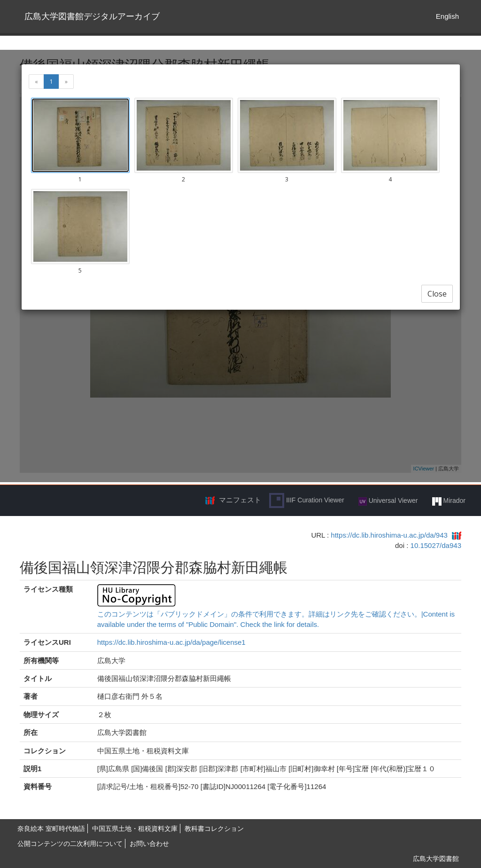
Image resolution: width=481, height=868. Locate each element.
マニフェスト (240, 500)
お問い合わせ (149, 844)
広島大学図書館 (436, 859)
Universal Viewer (388, 501)
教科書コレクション (214, 829)
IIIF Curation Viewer (306, 500)
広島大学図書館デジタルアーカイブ (92, 16)
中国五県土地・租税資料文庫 (135, 829)
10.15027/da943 (436, 545)
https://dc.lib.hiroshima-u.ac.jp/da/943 (389, 535)
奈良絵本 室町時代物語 (51, 829)
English (447, 16)
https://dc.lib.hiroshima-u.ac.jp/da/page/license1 (171, 642)
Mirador (449, 501)
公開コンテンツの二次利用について (70, 844)
